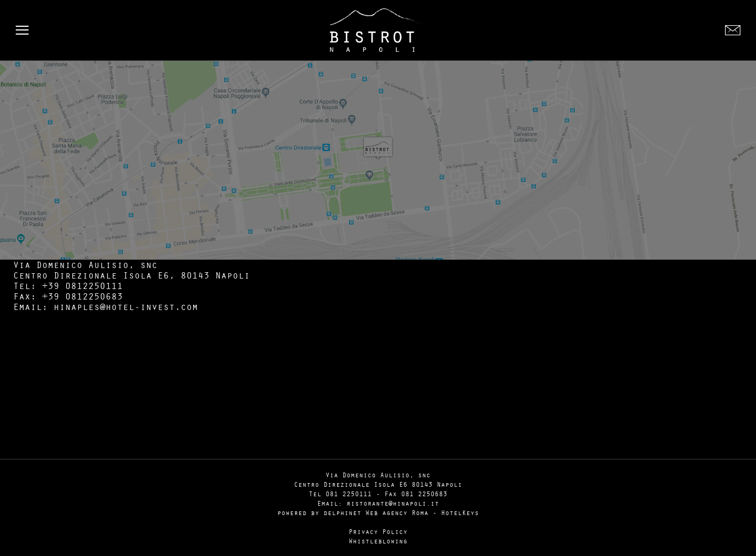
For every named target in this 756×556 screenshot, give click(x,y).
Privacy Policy (378, 531)
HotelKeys (460, 512)
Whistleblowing (378, 541)
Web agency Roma (397, 512)
